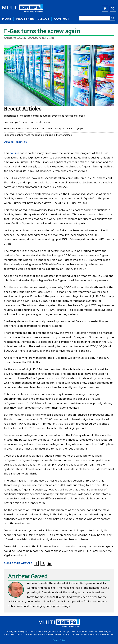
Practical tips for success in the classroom (27, 122)
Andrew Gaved (15, 38)
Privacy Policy (59, 640)
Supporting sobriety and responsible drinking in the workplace (38, 135)
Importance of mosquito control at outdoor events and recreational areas (44, 116)
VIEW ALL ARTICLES (15, 142)
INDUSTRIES (25, 19)
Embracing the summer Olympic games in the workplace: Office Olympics (44, 129)
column (14, 153)
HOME (7, 19)
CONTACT (62, 19)
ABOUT (44, 19)
